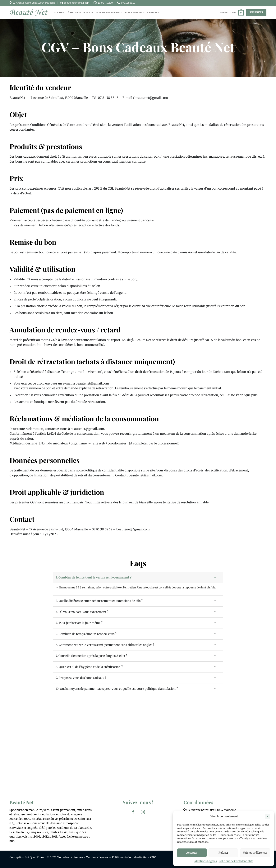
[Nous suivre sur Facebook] (133, 812)
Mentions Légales (206, 861)
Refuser (223, 853)
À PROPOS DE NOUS (80, 13)
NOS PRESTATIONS (109, 13)
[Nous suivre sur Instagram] (143, 812)
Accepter (192, 853)
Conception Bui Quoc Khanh (28, 857)
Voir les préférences (255, 853)
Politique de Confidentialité (236, 861)
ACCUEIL (59, 13)
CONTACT (153, 13)
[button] (268, 816)
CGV (153, 857)
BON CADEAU (135, 13)
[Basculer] (215, 577)
